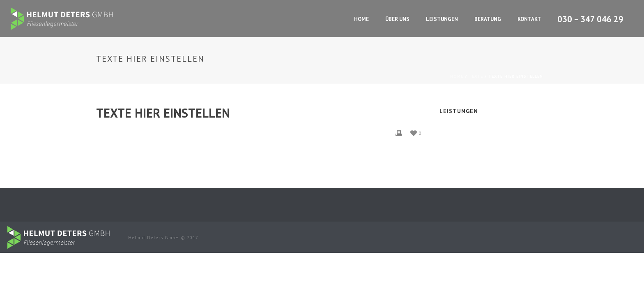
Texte (476, 76)
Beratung (488, 19)
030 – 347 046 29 (590, 19)
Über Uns (397, 19)
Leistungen (442, 19)
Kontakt (529, 19)
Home (361, 19)
